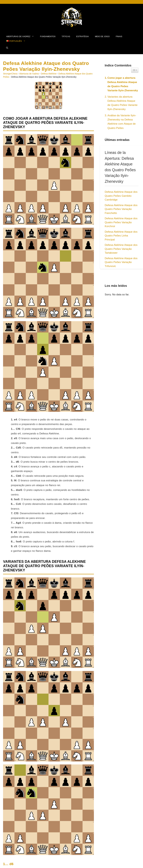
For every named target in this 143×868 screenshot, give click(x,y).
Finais (119, 36)
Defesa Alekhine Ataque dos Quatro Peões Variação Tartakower (121, 249)
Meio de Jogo (102, 36)
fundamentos (48, 36)
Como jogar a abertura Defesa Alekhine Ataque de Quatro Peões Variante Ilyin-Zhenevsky (123, 84)
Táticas (66, 36)
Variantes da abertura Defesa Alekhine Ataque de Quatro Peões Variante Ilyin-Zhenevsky (122, 103)
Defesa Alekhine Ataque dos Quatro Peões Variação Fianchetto (121, 209)
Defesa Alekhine (49, 74)
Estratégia (82, 36)
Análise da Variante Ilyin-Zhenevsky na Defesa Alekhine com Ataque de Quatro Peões (122, 122)
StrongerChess (10, 74)
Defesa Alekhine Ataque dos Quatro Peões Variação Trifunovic (121, 262)
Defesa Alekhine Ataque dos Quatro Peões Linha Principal (121, 236)
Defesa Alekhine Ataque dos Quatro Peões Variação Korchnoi (121, 222)
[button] (7, 48)
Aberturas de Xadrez (22, 37)
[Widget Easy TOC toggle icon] (135, 70)
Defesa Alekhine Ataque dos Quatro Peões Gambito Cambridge (121, 196)
